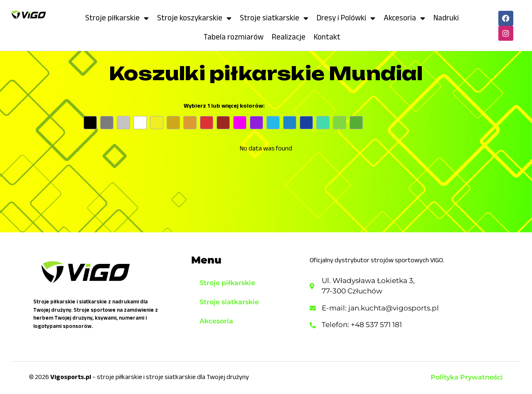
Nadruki (446, 18)
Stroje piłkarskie (117, 18)
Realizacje (289, 37)
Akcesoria (404, 18)
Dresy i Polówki (346, 18)
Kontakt (327, 37)
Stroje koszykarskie (194, 18)
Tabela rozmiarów (234, 37)
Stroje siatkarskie (274, 18)
